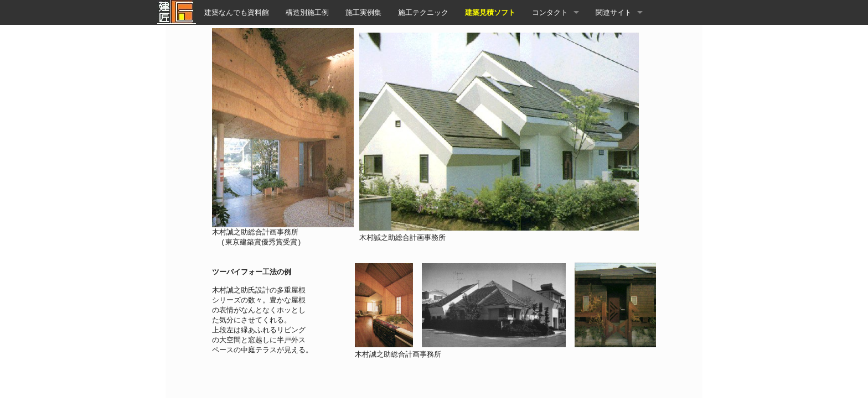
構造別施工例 (307, 12)
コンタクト (550, 12)
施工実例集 (363, 12)
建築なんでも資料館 (237, 12)
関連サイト (614, 12)
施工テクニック (423, 12)
